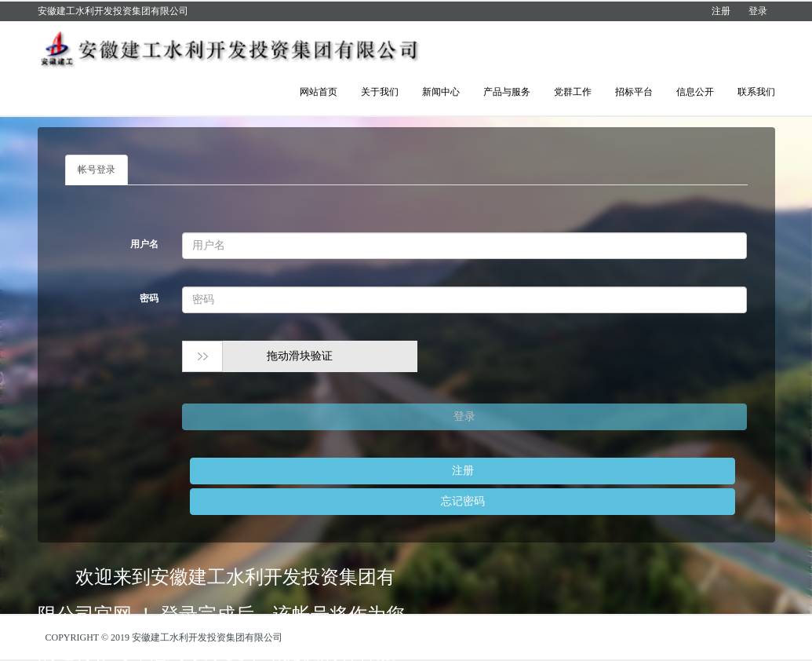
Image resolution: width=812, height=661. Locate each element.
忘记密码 (463, 501)
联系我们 (756, 92)
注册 (721, 11)
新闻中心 (441, 92)
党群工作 (573, 92)
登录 (758, 11)
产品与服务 (507, 92)
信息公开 (695, 92)
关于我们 (380, 92)
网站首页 (319, 92)
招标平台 (634, 92)
